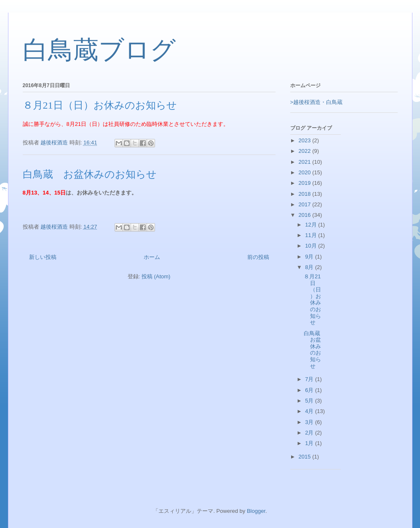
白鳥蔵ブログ (99, 50)
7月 (310, 379)
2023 (306, 140)
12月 (312, 225)
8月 (310, 267)
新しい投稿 (43, 257)
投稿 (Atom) (156, 276)
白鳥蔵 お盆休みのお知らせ (90, 174)
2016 (306, 215)
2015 (306, 457)
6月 (310, 390)
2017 (306, 204)
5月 (310, 401)
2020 (306, 172)
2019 (306, 183)
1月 (310, 443)
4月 (310, 411)
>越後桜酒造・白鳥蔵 (317, 102)
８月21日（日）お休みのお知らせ (100, 105)
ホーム (152, 257)
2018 (306, 194)
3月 (310, 422)
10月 (312, 246)
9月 (310, 257)
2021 (306, 162)
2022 (306, 151)
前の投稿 (258, 257)
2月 (310, 433)
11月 (312, 235)
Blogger (256, 511)
